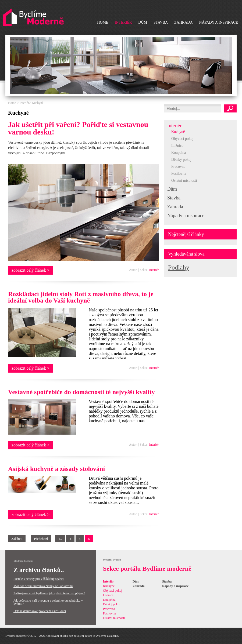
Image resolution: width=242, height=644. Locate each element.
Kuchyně (178, 132)
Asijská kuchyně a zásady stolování (56, 469)
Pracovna (178, 167)
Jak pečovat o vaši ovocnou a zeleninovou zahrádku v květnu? (48, 602)
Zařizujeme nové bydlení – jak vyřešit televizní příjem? (49, 593)
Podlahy (179, 267)
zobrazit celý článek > (31, 270)
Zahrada (183, 22)
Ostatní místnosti (184, 181)
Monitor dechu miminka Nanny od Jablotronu (43, 586)
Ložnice (177, 146)
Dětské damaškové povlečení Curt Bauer (40, 611)
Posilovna (179, 174)
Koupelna (179, 153)
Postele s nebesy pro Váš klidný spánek (39, 579)
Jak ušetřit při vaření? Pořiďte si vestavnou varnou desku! (78, 128)
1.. (60, 539)
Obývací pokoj (182, 139)
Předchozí (41, 539)
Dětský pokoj (181, 160)
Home (103, 22)
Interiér (123, 22)
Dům (143, 22)
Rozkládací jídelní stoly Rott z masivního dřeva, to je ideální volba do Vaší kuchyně (81, 297)
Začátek (17, 539)
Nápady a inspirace (219, 22)
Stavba (161, 22)
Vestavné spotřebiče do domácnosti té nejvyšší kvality (81, 392)
